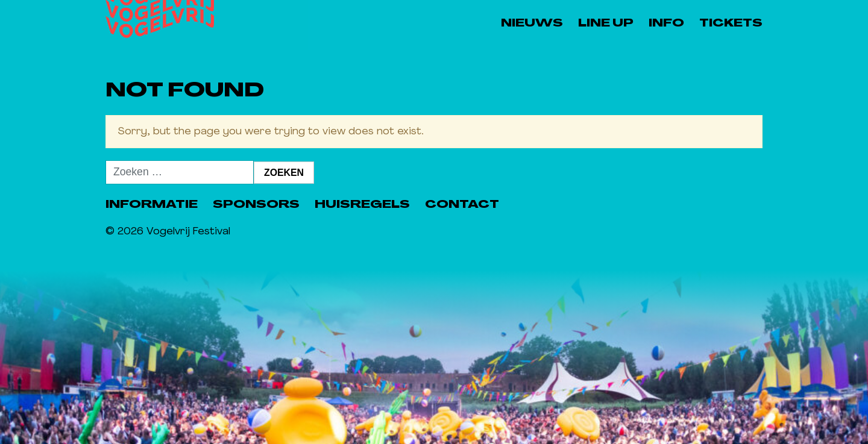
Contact (462, 205)
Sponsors (256, 205)
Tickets (731, 24)
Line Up (606, 24)
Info (666, 24)
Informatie (152, 205)
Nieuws (532, 24)
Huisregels (362, 205)
